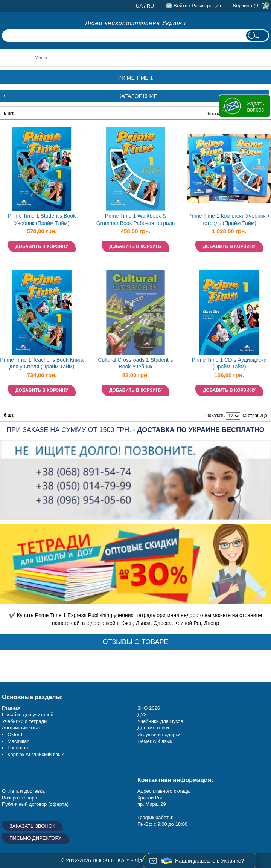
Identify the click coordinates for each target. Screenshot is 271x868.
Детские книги (153, 728)
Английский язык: (21, 728)
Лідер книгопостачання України (135, 23)
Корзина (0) (246, 5)
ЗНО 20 (146, 708)
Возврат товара (20, 798)
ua (139, 6)
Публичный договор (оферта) (35, 804)
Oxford (15, 734)
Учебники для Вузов (160, 721)
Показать (215, 114)
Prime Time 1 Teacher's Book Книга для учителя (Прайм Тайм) (42, 363)
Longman (18, 748)
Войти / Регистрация (197, 5)
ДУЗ (142, 714)
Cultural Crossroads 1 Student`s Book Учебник (135, 363)
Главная (11, 708)
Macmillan (19, 741)
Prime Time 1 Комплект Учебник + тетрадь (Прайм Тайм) (229, 219)
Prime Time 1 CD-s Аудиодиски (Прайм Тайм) (229, 363)
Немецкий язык (155, 741)
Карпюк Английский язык (36, 754)
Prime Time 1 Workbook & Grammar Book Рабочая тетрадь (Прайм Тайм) (136, 220)
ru (150, 6)
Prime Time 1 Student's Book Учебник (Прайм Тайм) (42, 219)
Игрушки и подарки (159, 734)
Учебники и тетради (24, 721)
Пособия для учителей (28, 714)
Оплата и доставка (23, 791)
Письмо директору (35, 838)
